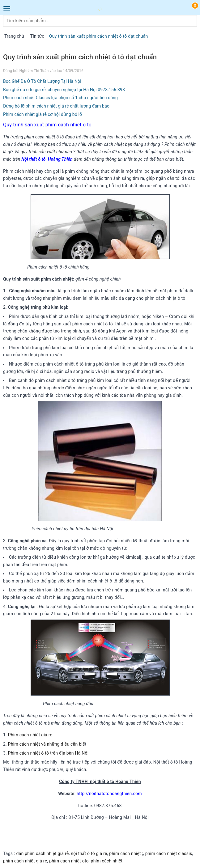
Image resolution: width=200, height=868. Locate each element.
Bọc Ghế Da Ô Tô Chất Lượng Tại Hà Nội (42, 81)
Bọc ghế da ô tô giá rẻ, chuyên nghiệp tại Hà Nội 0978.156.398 (64, 90)
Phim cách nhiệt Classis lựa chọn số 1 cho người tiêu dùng (60, 98)
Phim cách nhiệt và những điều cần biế (47, 744)
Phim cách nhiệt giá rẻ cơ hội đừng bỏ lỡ (43, 114)
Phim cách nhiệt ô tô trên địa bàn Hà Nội (49, 753)
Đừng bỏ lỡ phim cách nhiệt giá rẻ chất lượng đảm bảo (56, 106)
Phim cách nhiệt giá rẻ (30, 735)
